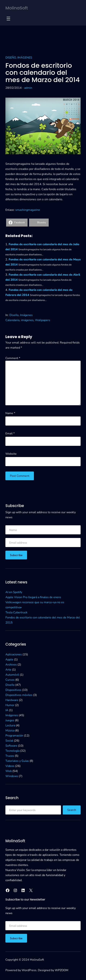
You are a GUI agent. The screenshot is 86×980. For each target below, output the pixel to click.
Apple (9, 659)
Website (11, 454)
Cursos (10, 680)
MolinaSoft (17, 8)
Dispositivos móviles (19, 695)
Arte (8, 670)
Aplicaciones (14, 654)
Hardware (12, 700)
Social (9, 741)
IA (7, 710)
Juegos (10, 720)
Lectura (10, 725)
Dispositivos (13, 690)
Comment (13, 358)
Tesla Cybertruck (16, 612)
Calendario (12, 320)
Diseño (11, 58)
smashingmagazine (28, 210)
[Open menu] (8, 19)
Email (10, 434)
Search (72, 810)
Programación (14, 736)
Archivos (11, 665)
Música (10, 730)
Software (11, 746)
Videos (10, 766)
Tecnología (12, 751)
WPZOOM (62, 970)
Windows (12, 776)
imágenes (27, 320)
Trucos (10, 756)
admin (28, 88)
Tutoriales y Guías (17, 761)
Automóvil (12, 675)
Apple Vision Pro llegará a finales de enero (33, 597)
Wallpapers (43, 320)
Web (9, 771)
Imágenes (25, 58)
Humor (10, 705)
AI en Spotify (14, 592)
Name (10, 413)
